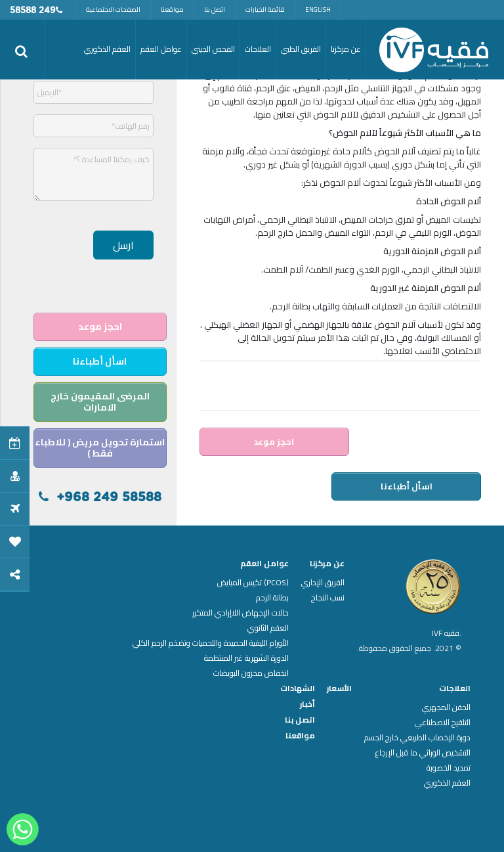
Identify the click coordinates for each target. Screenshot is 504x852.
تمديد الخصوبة (449, 768)
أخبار (307, 704)
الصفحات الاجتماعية (113, 10)
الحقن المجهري (446, 707)
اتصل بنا (215, 10)
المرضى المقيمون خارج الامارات (100, 402)
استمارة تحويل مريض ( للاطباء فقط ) (100, 448)
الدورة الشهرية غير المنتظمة (246, 658)
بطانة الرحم (272, 598)
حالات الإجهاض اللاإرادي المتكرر (241, 613)
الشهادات (298, 688)
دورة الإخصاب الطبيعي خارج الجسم (417, 738)
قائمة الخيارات (265, 10)
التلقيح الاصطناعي (443, 723)
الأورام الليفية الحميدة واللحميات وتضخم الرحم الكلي (211, 643)
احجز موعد (274, 441)
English (318, 10)
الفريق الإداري (323, 583)
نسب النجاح (328, 598)
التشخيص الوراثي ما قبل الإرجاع (423, 753)
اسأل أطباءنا (407, 486)
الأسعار (339, 688)
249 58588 (33, 11)
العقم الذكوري (447, 783)
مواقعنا (172, 10)
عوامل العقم (264, 564)
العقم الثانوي (268, 628)
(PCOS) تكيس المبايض (253, 583)
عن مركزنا (327, 564)
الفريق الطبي (301, 49)
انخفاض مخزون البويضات (251, 673)
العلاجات (455, 688)
